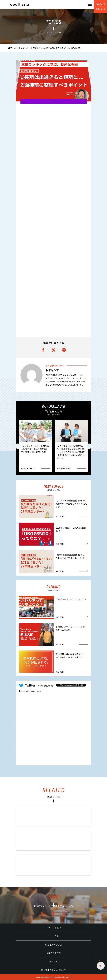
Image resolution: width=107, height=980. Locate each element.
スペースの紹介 (54, 928)
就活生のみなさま (54, 945)
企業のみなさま (54, 953)
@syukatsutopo (45, 686)
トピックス (54, 936)
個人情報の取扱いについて (54, 970)
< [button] (18, 446)
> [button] (89, 446)
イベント (54, 961)
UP (100, 964)
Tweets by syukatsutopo (30, 691)
